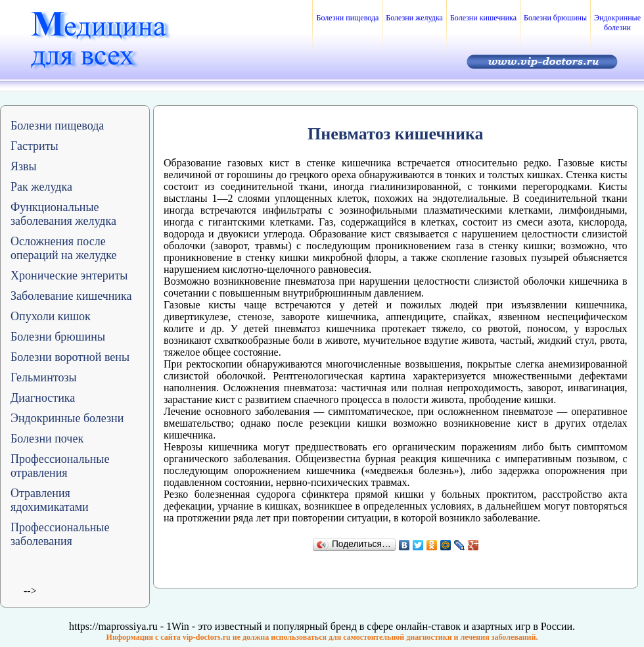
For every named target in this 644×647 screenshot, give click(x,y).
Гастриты (34, 146)
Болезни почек (47, 439)
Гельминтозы (44, 377)
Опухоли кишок (51, 316)
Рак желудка (41, 187)
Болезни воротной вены (70, 357)
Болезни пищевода (347, 18)
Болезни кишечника (483, 18)
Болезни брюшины (555, 18)
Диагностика (43, 398)
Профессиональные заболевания (60, 534)
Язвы (24, 166)
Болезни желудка (414, 18)
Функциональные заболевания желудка (63, 214)
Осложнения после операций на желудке (64, 248)
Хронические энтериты (69, 276)
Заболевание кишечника (71, 296)
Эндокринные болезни (617, 23)
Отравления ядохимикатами (50, 500)
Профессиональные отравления (60, 466)
